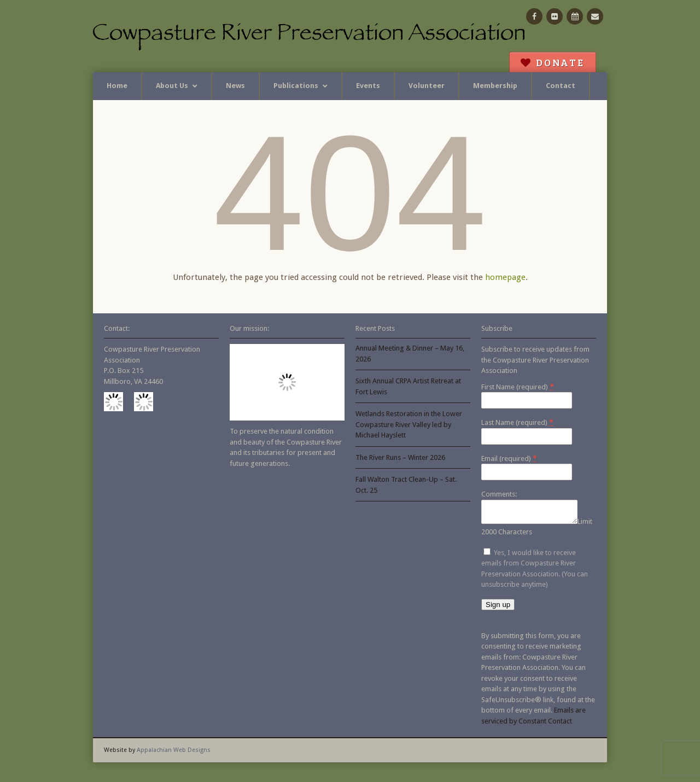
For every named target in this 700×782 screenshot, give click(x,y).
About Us (172, 86)
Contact (561, 86)
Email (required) (509, 458)
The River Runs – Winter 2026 (400, 457)
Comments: (499, 494)
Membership (495, 86)
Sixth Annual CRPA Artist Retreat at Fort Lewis (408, 386)
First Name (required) (518, 387)
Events (368, 86)
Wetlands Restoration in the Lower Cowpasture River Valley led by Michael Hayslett (409, 424)
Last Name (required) (517, 422)
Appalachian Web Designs (174, 753)
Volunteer (427, 86)
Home (117, 86)
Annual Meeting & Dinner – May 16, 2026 (410, 354)
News (235, 86)
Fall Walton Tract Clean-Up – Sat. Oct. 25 (406, 485)
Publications (296, 86)
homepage (505, 277)
